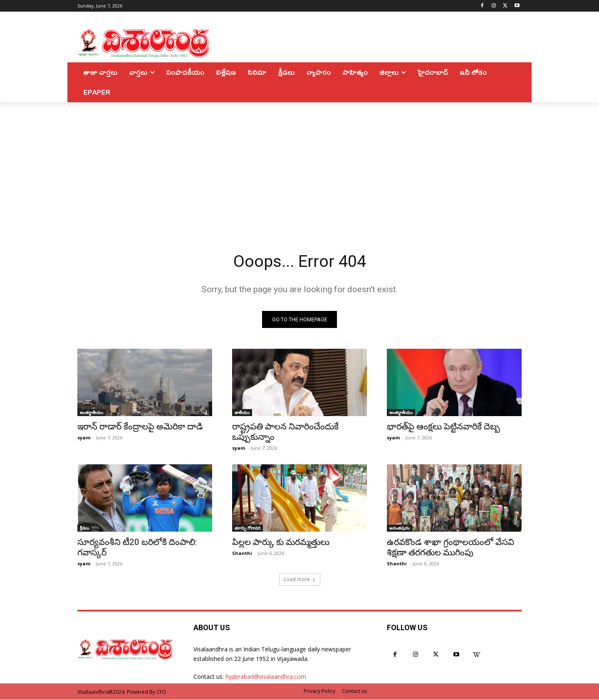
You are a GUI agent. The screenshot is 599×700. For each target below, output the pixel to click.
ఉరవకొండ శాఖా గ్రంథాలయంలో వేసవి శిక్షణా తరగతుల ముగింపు (450, 548)
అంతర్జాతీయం (92, 413)
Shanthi (242, 553)
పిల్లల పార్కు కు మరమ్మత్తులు (281, 542)
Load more (300, 580)
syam (84, 438)
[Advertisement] (299, 165)
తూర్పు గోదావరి (248, 528)
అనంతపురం (400, 528)
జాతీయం (242, 413)
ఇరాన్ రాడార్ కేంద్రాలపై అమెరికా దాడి (140, 427)
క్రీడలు (84, 528)
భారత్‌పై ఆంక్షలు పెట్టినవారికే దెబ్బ (443, 427)
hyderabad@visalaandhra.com (266, 677)
